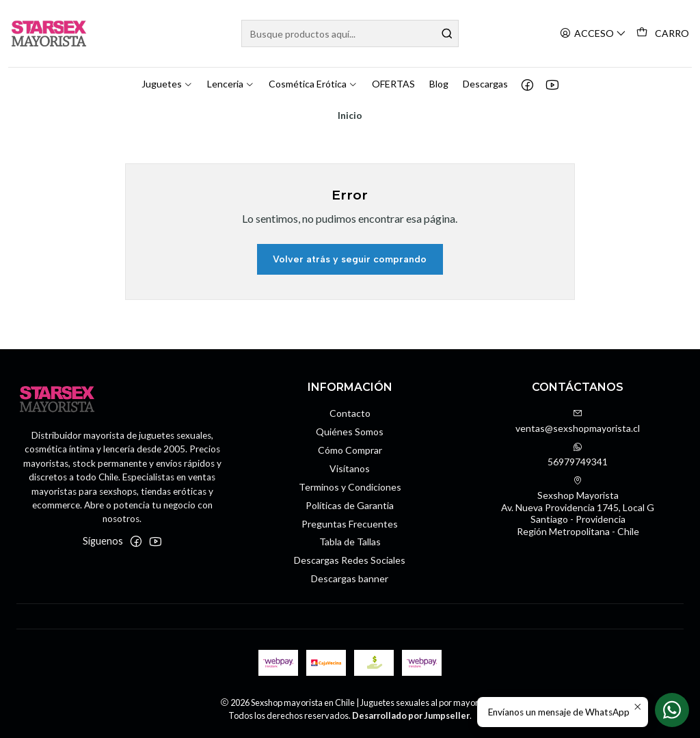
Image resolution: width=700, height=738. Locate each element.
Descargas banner (350, 578)
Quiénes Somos (350, 431)
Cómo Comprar (350, 449)
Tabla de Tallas (350, 541)
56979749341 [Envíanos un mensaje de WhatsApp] (578, 454)
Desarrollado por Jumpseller (411, 715)
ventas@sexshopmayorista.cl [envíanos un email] (578, 421)
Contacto (350, 412)
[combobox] (350, 33)
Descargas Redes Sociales (350, 559)
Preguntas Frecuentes (350, 522)
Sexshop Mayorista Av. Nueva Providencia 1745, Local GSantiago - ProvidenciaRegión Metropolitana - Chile (578, 506)
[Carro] (663, 33)
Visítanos (350, 468)
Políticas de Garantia (350, 505)
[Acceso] (593, 34)
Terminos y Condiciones (350, 486)
